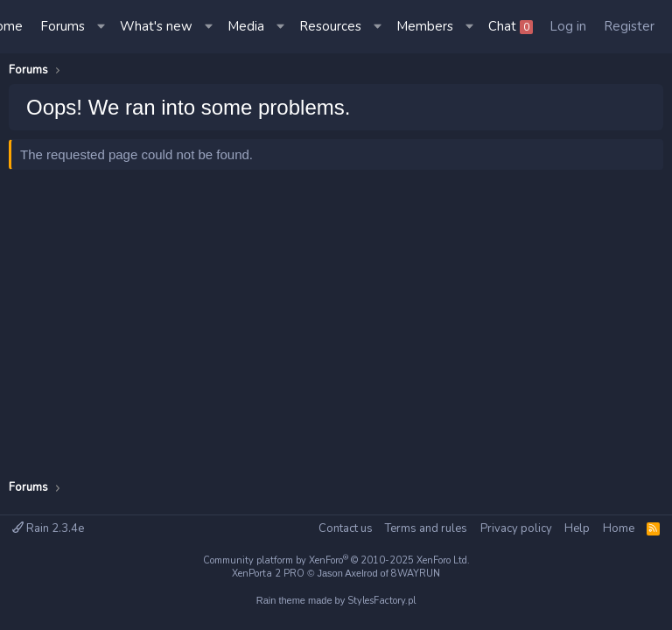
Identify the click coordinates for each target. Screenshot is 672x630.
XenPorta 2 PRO (268, 574)
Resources (330, 26)
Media (246, 26)
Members (425, 26)
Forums (63, 26)
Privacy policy (516, 528)
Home (619, 528)
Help (577, 528)
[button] (102, 27)
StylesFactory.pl (381, 601)
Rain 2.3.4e (48, 528)
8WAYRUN (416, 574)
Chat (511, 26)
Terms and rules (426, 528)
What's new (156, 26)
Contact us (346, 528)
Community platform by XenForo (336, 560)
